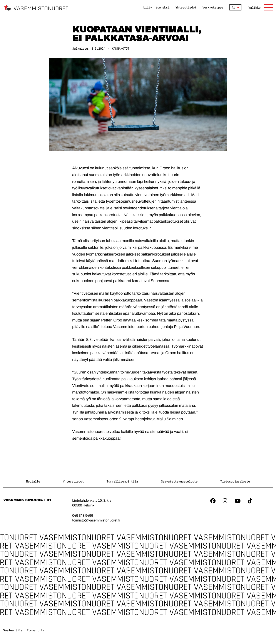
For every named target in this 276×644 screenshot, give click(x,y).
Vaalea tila (13, 630)
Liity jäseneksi (156, 7)
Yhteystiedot (186, 7)
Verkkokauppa (213, 7)
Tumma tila (35, 630)
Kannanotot (120, 48)
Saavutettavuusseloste (179, 481)
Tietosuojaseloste (235, 481)
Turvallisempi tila (122, 481)
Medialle (33, 481)
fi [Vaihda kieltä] (233, 7)
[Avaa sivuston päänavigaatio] (261, 7)
